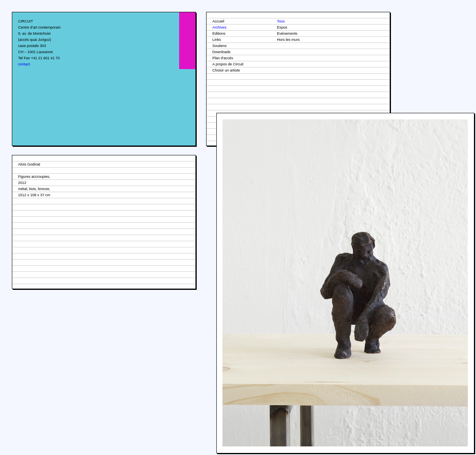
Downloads (221, 52)
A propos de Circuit (228, 64)
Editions (219, 34)
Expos (282, 27)
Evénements (287, 34)
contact (24, 64)
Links (217, 40)
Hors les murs (288, 40)
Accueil (218, 21)
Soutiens (219, 46)
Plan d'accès (223, 58)
